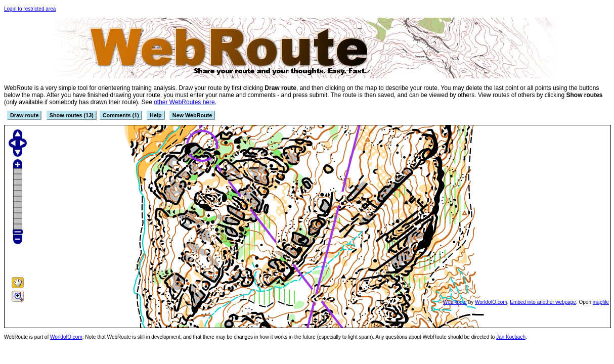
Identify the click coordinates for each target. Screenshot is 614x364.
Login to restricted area (30, 9)
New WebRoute (192, 115)
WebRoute (455, 302)
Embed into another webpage (543, 302)
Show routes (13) (72, 115)
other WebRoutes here (184, 102)
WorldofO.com (491, 302)
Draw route (24, 115)
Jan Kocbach (511, 337)
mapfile (601, 302)
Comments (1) (121, 115)
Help (156, 115)
